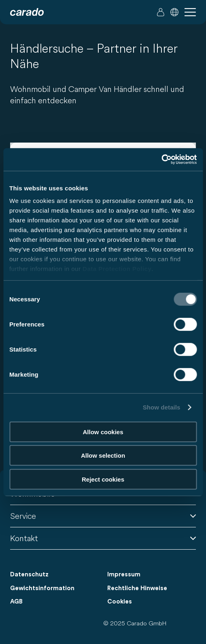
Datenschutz (29, 575)
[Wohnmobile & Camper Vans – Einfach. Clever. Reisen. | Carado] (27, 12)
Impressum (124, 575)
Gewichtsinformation (42, 588)
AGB (16, 602)
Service (103, 516)
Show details (162, 407)
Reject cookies (103, 479)
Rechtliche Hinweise (137, 588)
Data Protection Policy (117, 269)
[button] (174, 12)
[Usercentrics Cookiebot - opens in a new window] (161, 160)
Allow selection (103, 455)
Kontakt (103, 538)
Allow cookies (103, 432)
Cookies (120, 602)
